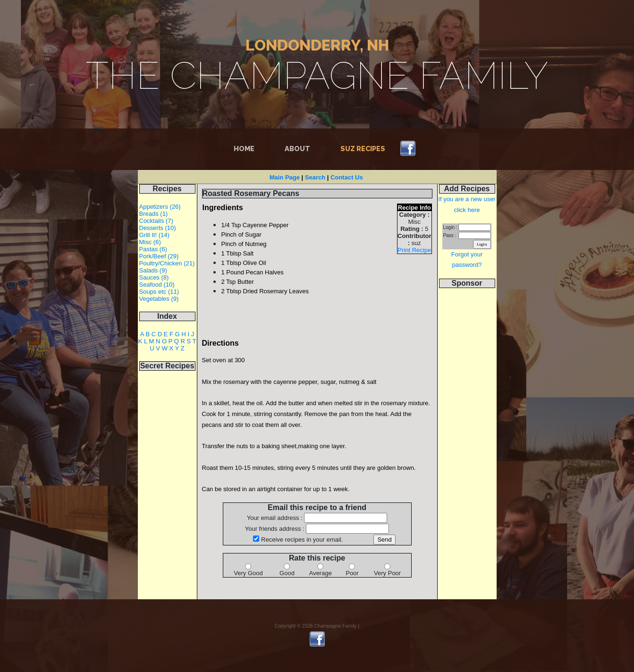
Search (315, 177)
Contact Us (347, 177)
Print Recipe (414, 250)
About (297, 149)
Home (246, 148)
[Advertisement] (467, 439)
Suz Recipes (363, 149)
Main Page (285, 177)
